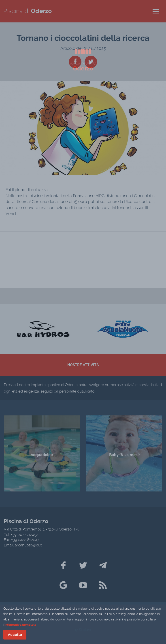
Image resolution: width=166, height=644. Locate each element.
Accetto (15, 635)
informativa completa (20, 625)
